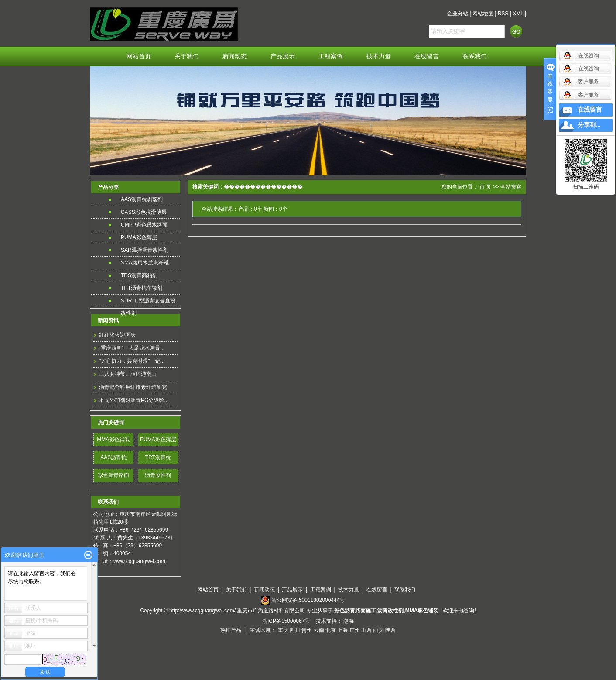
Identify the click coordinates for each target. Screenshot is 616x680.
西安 (378, 630)
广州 (355, 630)
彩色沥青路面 (113, 475)
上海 (342, 630)
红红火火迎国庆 (117, 335)
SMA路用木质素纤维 (145, 263)
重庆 (283, 630)
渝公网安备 (308, 600)
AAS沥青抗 (113, 457)
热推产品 (231, 630)
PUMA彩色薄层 (139, 237)
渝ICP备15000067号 (287, 621)
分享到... (589, 125)
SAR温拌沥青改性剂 (145, 250)
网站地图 (483, 14)
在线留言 (427, 57)
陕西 (390, 630)
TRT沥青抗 (158, 457)
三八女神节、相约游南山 (128, 374)
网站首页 (139, 57)
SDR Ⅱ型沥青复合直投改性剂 (148, 302)
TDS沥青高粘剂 (139, 275)
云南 (319, 630)
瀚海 (349, 621)
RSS (503, 14)
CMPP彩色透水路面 (144, 225)
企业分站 (458, 14)
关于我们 (187, 57)
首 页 (485, 187)
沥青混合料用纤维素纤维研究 (133, 387)
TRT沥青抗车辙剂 (142, 288)
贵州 (307, 630)
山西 (366, 630)
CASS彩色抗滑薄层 (144, 212)
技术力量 (379, 57)
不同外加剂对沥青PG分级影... (134, 400)
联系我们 (475, 57)
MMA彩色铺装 (113, 440)
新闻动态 (235, 57)
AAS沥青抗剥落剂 (142, 199)
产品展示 (283, 57)
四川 (295, 630)
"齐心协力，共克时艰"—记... (132, 361)
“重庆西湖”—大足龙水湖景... (132, 348)
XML (518, 14)
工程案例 (331, 57)
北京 (331, 630)
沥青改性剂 (158, 475)
